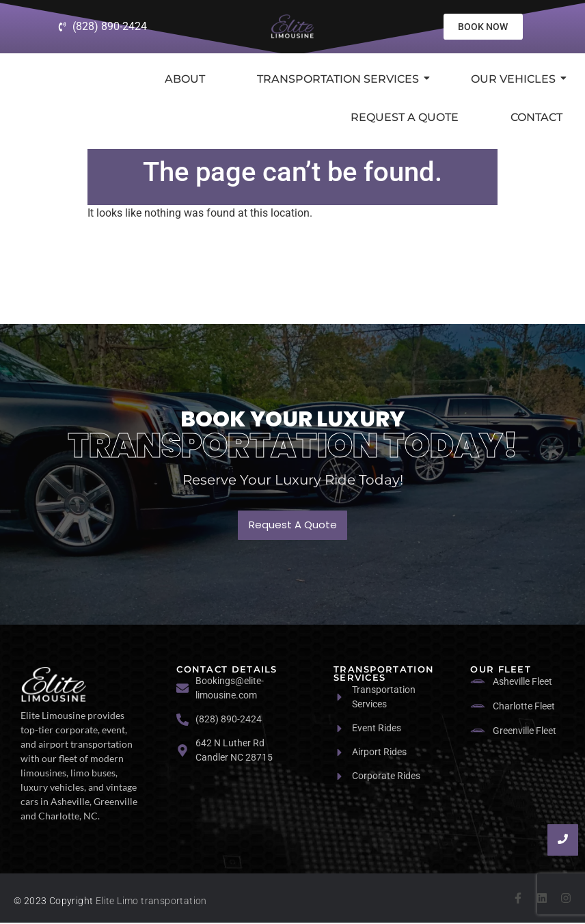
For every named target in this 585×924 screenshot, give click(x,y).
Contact (536, 118)
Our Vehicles (519, 80)
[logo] (54, 685)
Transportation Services (343, 80)
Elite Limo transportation (151, 902)
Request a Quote (405, 118)
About (185, 80)
